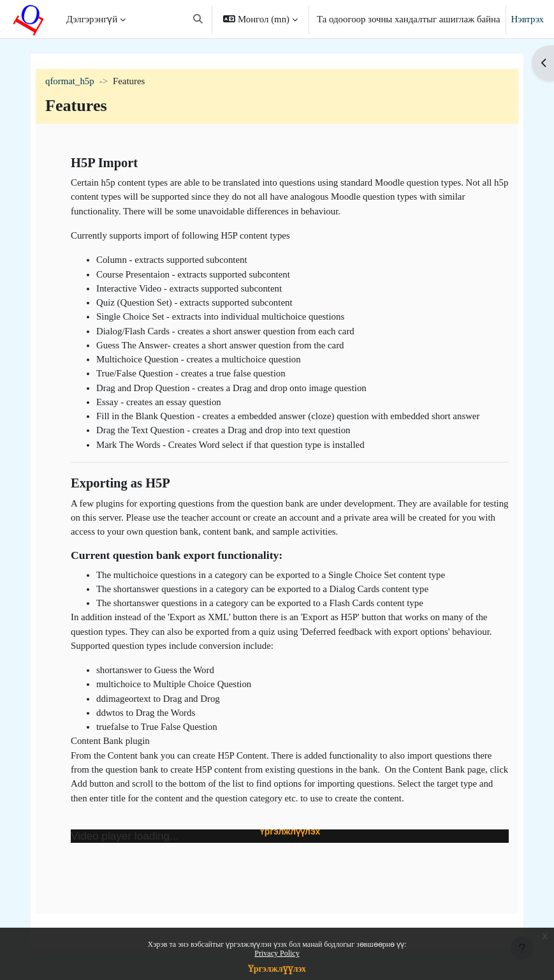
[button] (198, 19)
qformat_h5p (70, 81)
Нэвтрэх (528, 19)
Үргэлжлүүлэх (277, 969)
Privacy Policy (277, 953)
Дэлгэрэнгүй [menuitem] (92, 19)
